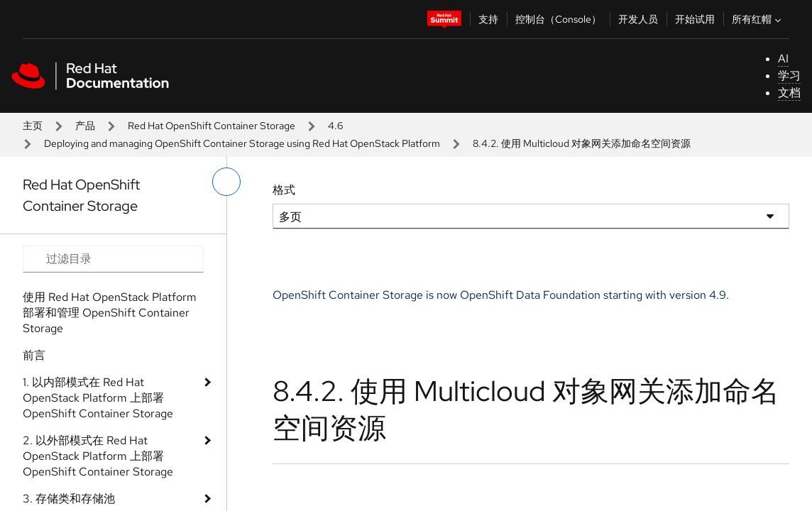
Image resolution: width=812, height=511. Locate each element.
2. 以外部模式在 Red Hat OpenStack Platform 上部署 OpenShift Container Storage (98, 456)
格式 (284, 190)
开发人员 (638, 19)
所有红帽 (758, 19)
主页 (33, 126)
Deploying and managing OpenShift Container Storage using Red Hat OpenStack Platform (242, 143)
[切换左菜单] (226, 182)
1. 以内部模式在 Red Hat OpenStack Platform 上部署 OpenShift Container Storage (98, 398)
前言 (34, 355)
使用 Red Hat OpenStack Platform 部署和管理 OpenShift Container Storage (110, 313)
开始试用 (695, 19)
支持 (488, 19)
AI (783, 59)
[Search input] (113, 259)
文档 (789, 93)
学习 (789, 76)
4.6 (335, 126)
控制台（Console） (558, 19)
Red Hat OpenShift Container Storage (212, 126)
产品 (85, 126)
